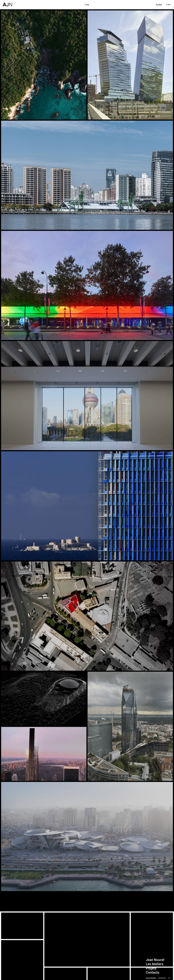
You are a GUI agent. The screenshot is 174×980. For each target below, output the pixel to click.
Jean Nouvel (155, 960)
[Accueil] (7, 3)
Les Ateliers (155, 964)
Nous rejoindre (151, 978)
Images (159, 4)
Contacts (153, 972)
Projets (151, 968)
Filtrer (87, 5)
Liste (168, 4)
